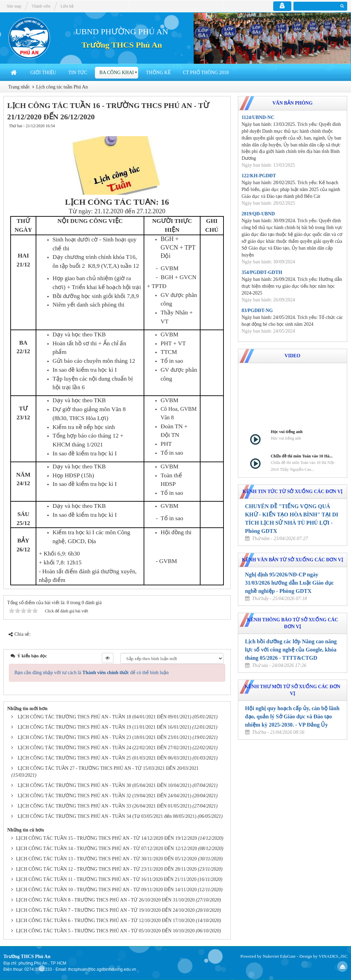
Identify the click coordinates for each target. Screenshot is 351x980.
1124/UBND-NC (258, 117)
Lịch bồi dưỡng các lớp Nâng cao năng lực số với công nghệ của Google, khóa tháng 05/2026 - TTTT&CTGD (291, 650)
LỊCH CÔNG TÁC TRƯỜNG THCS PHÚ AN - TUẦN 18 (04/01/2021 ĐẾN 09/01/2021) (105, 717)
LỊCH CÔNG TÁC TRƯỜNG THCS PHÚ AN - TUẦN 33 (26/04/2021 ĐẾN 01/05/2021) (105, 806)
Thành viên (41, 6)
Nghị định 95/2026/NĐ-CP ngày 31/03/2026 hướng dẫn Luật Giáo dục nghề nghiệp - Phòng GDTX (289, 583)
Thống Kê (158, 73)
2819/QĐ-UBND (258, 214)
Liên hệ (67, 6)
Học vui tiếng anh (287, 432)
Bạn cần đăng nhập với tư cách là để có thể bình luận (92, 673)
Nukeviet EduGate (279, 956)
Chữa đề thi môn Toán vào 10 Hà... (302, 456)
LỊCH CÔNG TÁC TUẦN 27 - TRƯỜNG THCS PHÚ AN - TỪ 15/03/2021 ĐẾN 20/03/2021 (108, 768)
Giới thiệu (43, 73)
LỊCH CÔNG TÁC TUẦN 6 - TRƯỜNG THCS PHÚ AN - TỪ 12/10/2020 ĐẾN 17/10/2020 (105, 921)
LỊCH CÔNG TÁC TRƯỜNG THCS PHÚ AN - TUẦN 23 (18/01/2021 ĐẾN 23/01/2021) (105, 737)
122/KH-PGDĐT (259, 176)
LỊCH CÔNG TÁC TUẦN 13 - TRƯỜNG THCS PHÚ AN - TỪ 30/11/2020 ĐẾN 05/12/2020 (107, 859)
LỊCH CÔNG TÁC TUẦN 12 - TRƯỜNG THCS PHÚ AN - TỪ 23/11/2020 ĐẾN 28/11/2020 (106, 869)
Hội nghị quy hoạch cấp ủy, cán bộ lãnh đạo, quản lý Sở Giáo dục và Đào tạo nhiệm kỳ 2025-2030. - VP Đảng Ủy (292, 716)
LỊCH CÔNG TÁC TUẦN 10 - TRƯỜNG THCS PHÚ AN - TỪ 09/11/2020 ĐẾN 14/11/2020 (106, 890)
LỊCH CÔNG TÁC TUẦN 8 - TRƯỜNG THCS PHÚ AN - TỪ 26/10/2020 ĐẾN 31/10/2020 (105, 900)
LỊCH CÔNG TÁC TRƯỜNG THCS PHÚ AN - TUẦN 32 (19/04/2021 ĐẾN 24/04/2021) (105, 796)
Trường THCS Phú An (122, 45)
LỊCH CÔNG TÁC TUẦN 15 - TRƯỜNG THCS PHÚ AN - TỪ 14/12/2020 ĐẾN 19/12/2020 (107, 838)
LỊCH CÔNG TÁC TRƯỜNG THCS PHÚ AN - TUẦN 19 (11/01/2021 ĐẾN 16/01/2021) (105, 727)
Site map (14, 6)
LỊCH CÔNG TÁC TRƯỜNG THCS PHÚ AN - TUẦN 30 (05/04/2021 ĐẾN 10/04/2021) (105, 785)
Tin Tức (78, 73)
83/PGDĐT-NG (257, 310)
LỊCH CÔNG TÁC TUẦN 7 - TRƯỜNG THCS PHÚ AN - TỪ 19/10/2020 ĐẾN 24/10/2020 (105, 910)
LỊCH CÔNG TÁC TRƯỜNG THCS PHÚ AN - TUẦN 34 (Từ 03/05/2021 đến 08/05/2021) (107, 816)
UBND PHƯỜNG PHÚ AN (122, 32)
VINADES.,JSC (333, 956)
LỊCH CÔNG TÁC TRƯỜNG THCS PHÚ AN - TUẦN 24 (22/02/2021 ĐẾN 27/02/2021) (105, 748)
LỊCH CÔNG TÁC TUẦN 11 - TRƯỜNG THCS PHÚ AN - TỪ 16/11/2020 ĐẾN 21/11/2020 (106, 879)
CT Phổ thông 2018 (206, 73)
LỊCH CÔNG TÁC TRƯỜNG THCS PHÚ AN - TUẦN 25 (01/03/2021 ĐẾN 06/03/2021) (105, 758)
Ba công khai (117, 73)
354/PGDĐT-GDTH (262, 272)
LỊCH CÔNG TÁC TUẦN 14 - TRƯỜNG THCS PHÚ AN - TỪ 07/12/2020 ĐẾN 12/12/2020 (107, 848)
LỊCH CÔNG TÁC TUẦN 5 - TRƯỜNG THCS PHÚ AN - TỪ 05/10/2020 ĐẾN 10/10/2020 (105, 931)
